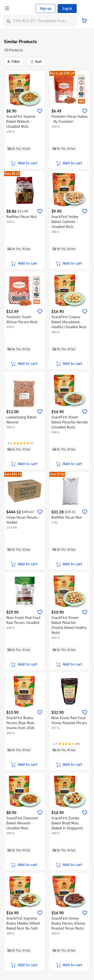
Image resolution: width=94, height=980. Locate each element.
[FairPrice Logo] (23, 9)
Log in (67, 8)
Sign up (46, 8)
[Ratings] (20, 443)
